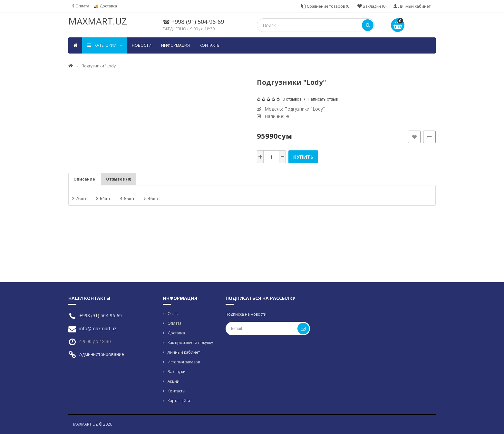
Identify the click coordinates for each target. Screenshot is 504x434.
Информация (175, 45)
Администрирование (102, 354)
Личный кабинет (184, 352)
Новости (142, 45)
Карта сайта (179, 401)
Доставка (176, 333)
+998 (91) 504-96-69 (101, 316)
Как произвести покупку (190, 343)
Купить (303, 157)
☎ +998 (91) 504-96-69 (193, 22)
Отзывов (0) (119, 179)
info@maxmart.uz (98, 328)
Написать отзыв (323, 99)
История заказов (184, 362)
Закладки (177, 372)
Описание (84, 179)
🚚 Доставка (105, 6)
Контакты (210, 45)
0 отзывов (292, 99)
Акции (174, 381)
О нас (173, 314)
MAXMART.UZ (98, 21)
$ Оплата (81, 6)
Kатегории (105, 45)
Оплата (174, 323)
